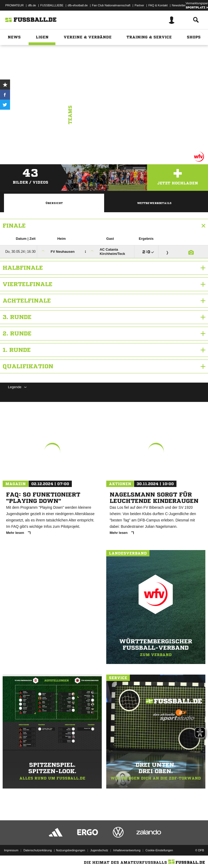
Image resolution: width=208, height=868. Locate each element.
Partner (139, 5)
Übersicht (54, 203)
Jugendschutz (99, 850)
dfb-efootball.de (78, 5)
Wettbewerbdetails (154, 203)
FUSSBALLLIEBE (52, 5)
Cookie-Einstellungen (159, 850)
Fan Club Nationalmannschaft (111, 5)
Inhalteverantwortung (127, 850)
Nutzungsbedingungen (70, 850)
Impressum (11, 850)
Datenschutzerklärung (37, 850)
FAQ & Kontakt (158, 5)
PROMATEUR (14, 5)
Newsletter (179, 5)
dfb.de (32, 5)
